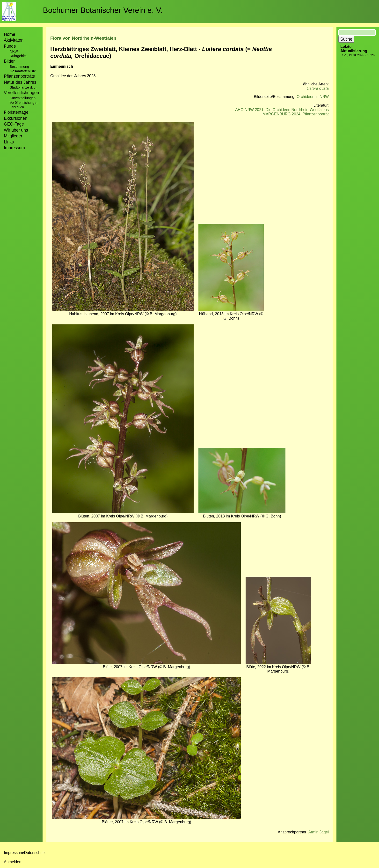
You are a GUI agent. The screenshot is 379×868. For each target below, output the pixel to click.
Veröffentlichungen (24, 103)
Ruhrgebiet (18, 56)
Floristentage (16, 112)
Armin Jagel (319, 832)
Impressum (14, 148)
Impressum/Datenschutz (25, 853)
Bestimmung (19, 67)
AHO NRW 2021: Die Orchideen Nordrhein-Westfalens (282, 110)
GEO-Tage (14, 124)
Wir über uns (16, 130)
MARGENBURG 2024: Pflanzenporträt (296, 114)
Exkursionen (16, 118)
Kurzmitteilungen (23, 98)
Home (10, 34)
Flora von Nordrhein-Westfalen (83, 38)
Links (9, 142)
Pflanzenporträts (19, 76)
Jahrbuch (17, 107)
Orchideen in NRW (313, 97)
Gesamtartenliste (23, 71)
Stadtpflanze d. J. (23, 87)
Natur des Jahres (20, 82)
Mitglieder (13, 136)
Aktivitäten (14, 40)
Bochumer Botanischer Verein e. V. (103, 10)
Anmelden (13, 862)
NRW (14, 51)
